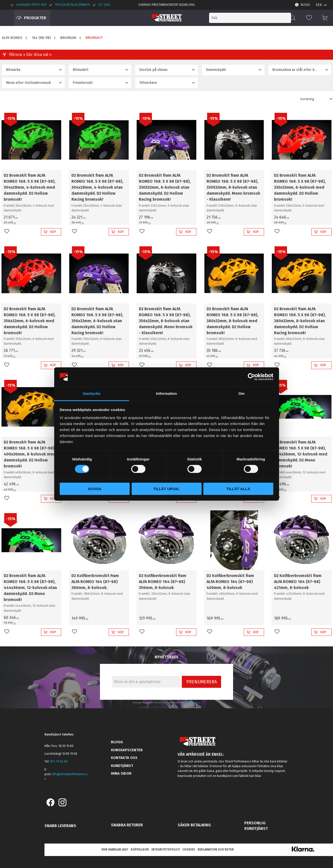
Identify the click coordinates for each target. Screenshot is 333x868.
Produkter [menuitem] (35, 18)
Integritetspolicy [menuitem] (166, 850)
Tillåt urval (166, 489)
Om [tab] (241, 393)
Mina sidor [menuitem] (121, 773)
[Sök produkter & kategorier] (250, 18)
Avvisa (95, 489)
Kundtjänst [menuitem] (122, 766)
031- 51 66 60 (59, 761)
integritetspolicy (192, 703)
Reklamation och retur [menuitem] (216, 850)
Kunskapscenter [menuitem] (127, 750)
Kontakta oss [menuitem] (124, 758)
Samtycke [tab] (92, 393)
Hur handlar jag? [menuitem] (115, 850)
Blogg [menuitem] (305, 5)
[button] (309, 18)
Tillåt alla (238, 489)
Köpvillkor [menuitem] (140, 850)
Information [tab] (167, 393)
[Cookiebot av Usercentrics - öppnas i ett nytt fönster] (251, 377)
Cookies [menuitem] (189, 850)
